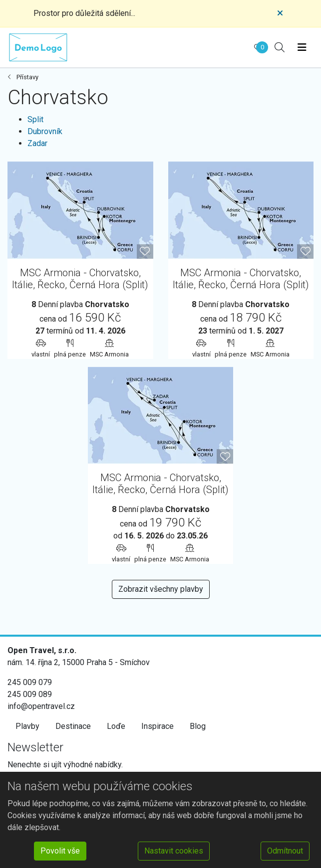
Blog (198, 726)
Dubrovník (45, 131)
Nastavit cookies (174, 851)
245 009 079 (30, 682)
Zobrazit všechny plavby (161, 589)
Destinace (73, 726)
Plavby (27, 726)
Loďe (116, 726)
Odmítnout (285, 851)
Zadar (37, 143)
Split (35, 119)
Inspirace (158, 726)
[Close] (280, 13)
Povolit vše (60, 851)
